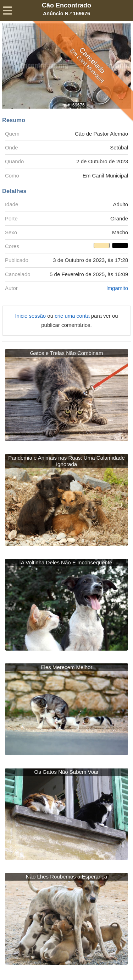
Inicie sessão (31, 316)
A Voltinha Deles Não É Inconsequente (67, 562)
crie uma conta (73, 316)
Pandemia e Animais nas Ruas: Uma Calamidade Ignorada (66, 461)
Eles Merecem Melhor (67, 667)
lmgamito (117, 288)
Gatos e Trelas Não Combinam (67, 353)
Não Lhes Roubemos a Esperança (66, 877)
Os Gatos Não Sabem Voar (67, 772)
